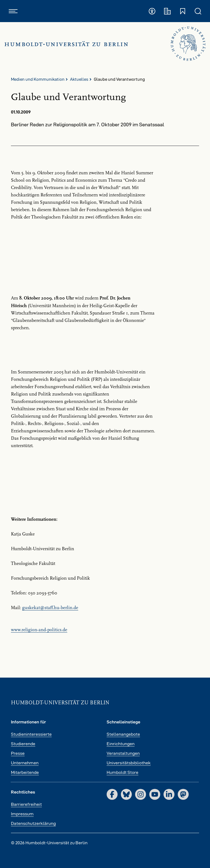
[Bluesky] (126, 794)
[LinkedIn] (169, 794)
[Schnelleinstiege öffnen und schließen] (183, 11)
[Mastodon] (183, 794)
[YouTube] (155, 794)
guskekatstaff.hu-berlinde (50, 608)
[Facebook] (112, 794)
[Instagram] (141, 794)
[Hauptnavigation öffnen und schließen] (13, 11)
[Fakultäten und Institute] (167, 11)
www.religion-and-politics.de (39, 630)
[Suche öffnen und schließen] (198, 11)
